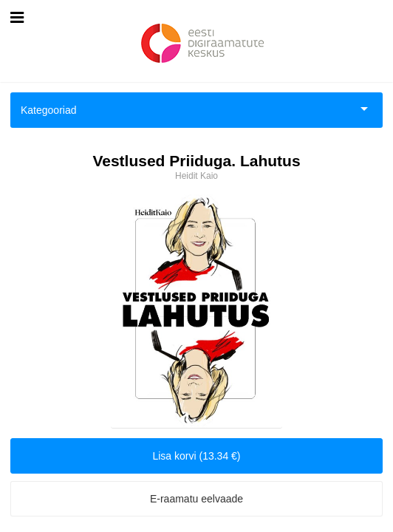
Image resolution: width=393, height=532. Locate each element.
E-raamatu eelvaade (196, 499)
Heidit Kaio (196, 176)
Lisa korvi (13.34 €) (196, 456)
